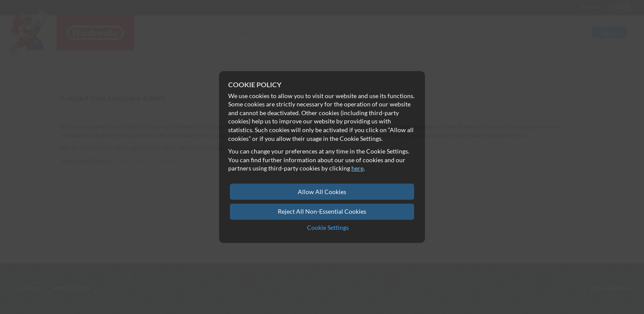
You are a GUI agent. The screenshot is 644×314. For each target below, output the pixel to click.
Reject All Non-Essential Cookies (322, 211)
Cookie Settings (328, 227)
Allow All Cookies (322, 192)
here (357, 168)
